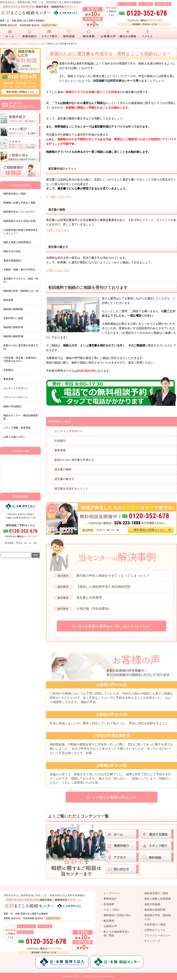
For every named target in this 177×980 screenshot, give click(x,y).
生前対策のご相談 (59, 422)
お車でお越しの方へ (15, 437)
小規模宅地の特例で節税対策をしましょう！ (21, 232)
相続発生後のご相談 (15, 194)
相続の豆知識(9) (12, 406)
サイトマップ (152, 941)
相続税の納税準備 (13, 336)
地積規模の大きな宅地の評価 (19, 221)
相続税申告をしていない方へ (19, 212)
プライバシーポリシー (16, 397)
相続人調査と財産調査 (158, 899)
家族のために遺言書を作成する (74, 460)
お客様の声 (110, 926)
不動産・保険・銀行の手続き (19, 270)
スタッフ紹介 (112, 910)
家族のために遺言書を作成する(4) (21, 347)
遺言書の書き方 (64, 479)
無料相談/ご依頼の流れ (117, 915)
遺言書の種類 (63, 469)
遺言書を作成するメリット (71, 489)
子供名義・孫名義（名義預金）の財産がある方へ (21, 359)
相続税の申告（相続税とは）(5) (21, 291)
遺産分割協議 (152, 904)
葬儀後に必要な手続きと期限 (19, 203)
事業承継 (60, 450)
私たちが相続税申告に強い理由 (117, 934)
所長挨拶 (109, 904)
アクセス (147, 4)
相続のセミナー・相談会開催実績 (21, 417)
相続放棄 (8, 300)
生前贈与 (60, 441)
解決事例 (109, 921)
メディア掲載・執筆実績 (17, 428)
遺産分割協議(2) (12, 260)
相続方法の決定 (12, 251)
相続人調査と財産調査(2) (17, 242)
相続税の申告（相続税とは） (158, 917)
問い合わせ (164, 4)
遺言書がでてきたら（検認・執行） (21, 280)
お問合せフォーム (155, 930)
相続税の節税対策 (13, 327)
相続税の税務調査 (13, 309)
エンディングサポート (68, 431)
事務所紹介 (110, 899)
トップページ (128, 4)
